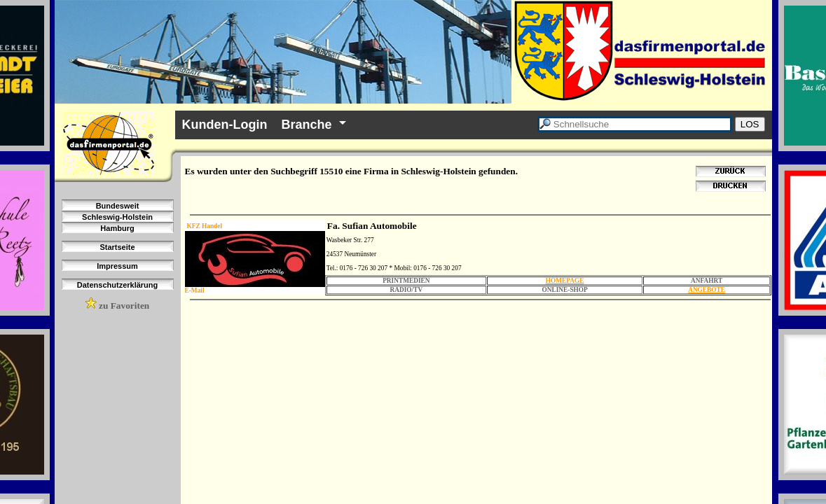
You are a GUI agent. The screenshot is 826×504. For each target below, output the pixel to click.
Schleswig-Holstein (117, 217)
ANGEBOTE (707, 290)
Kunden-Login (225, 125)
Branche (306, 125)
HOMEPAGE (565, 281)
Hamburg (117, 228)
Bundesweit (118, 206)
